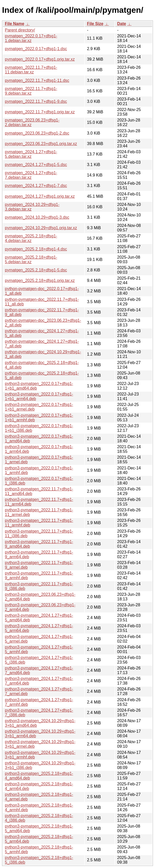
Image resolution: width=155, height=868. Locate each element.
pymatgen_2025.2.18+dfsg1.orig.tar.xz (40, 281)
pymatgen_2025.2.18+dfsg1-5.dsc (36, 270)
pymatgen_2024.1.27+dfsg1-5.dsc (36, 165)
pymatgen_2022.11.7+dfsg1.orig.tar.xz (40, 112)
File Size (95, 24)
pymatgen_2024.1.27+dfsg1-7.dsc (36, 186)
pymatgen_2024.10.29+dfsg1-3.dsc (37, 217)
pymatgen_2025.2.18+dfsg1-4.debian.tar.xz (31, 238)
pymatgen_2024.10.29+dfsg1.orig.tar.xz (41, 228)
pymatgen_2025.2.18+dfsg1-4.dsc (36, 249)
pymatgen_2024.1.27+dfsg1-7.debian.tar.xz (31, 175)
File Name (15, 24)
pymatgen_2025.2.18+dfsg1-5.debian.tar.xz (31, 260)
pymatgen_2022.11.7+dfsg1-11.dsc (37, 80)
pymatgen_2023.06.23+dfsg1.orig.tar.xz (41, 144)
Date (122, 24)
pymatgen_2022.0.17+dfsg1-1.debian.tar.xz (31, 38)
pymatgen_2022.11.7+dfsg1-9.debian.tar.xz (31, 91)
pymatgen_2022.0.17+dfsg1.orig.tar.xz (40, 59)
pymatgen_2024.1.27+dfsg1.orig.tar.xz (40, 196)
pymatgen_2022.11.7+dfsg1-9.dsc (36, 101)
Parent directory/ (20, 30)
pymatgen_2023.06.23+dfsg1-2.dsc (37, 133)
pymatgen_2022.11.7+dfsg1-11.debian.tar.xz (31, 70)
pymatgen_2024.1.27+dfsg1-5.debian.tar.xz (31, 154)
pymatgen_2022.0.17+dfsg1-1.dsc (36, 49)
